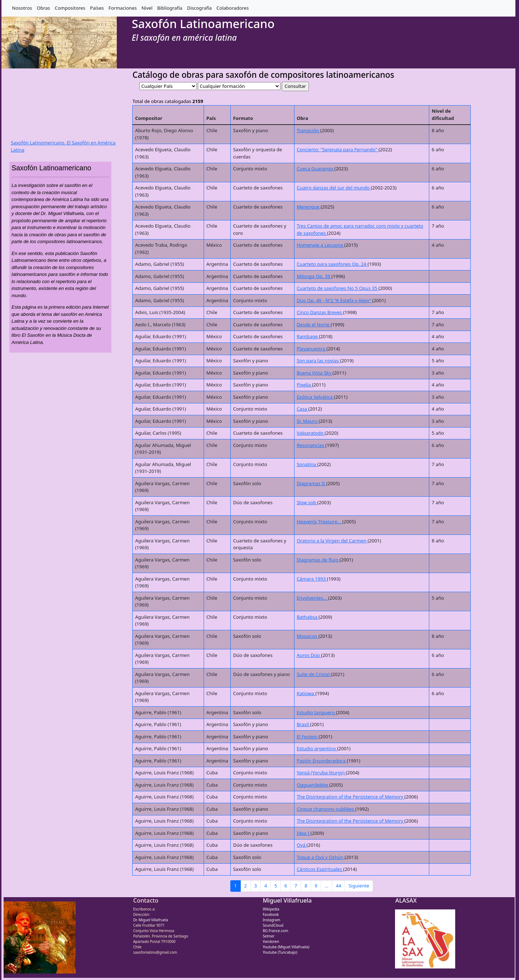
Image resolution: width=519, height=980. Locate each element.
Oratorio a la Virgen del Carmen (332, 541)
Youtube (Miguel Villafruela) (286, 947)
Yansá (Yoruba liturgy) (321, 773)
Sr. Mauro (308, 421)
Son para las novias (318, 361)
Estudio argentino (317, 748)
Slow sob (307, 502)
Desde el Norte (314, 325)
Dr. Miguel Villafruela (150, 920)
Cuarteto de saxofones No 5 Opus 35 (338, 288)
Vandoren (271, 941)
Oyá (301, 845)
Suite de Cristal (314, 674)
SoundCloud (273, 925)
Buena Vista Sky (314, 373)
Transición (308, 130)
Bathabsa (308, 617)
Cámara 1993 (312, 579)
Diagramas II (311, 483)
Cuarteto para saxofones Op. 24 (332, 264)
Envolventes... (312, 598)
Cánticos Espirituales (320, 869)
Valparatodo (311, 433)
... (327, 886)
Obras (43, 8)
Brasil (303, 724)
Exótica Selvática (315, 397)
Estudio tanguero (316, 712)
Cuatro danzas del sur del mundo (334, 188)
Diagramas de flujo (318, 560)
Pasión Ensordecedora (322, 761)
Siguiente (359, 886)
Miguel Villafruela (287, 900)
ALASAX (406, 900)
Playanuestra (312, 349)
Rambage (308, 336)
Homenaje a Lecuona (320, 245)
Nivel (147, 8)
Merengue (309, 207)
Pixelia (304, 385)
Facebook (271, 914)
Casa (302, 409)
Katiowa (306, 693)
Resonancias (311, 445)
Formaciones (123, 8)
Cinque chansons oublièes (326, 809)
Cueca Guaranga (315, 169)
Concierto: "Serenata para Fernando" (338, 149)
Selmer (269, 936)
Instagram (272, 920)
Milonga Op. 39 (314, 276)
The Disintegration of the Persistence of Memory (351, 797)
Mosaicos (307, 636)
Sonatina (307, 464)
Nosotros (22, 8)
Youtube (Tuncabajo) (280, 952)
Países (97, 8)
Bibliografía (170, 8)
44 (339, 886)
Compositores (70, 8)
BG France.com (276, 931)
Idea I (303, 833)
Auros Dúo (309, 655)
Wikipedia (271, 909)
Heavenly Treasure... (319, 522)
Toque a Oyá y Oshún (321, 857)
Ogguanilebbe (313, 785)
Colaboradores (233, 8)
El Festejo (308, 737)
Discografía (199, 8)
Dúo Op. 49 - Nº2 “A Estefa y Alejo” (334, 300)
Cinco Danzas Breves (320, 312)
